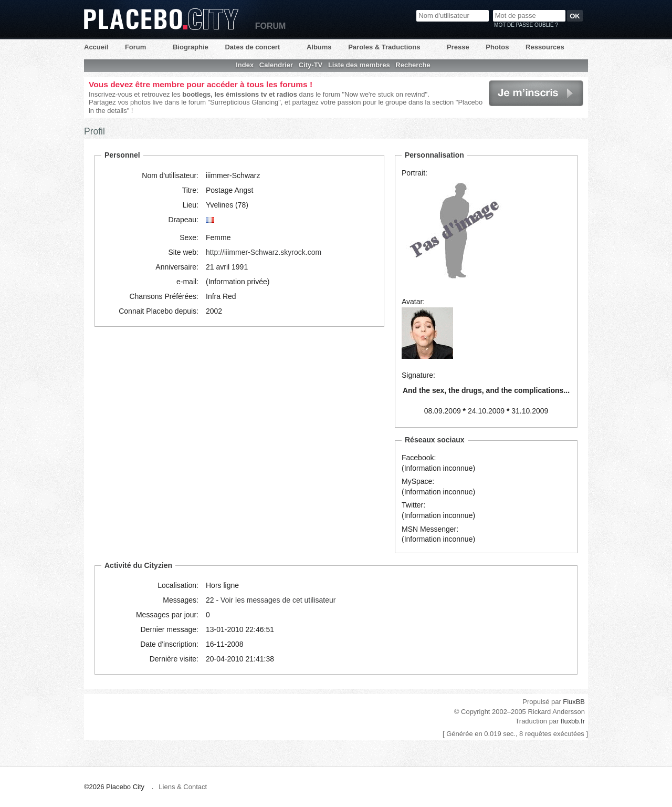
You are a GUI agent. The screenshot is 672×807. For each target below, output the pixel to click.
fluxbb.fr (573, 721)
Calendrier (276, 65)
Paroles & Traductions (384, 47)
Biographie (191, 47)
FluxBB (574, 702)
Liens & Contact (183, 787)
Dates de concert (252, 47)
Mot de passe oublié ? (526, 25)
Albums (319, 47)
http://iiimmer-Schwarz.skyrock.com (264, 252)
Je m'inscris (536, 93)
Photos (497, 47)
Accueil (96, 47)
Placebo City (161, 19)
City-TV (311, 65)
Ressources (545, 47)
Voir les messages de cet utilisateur (278, 600)
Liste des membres (359, 65)
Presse (458, 47)
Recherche (413, 65)
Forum (135, 47)
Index (245, 65)
